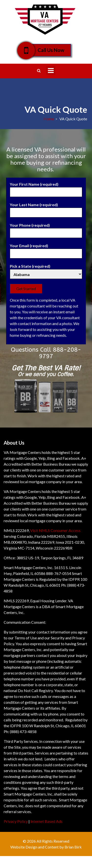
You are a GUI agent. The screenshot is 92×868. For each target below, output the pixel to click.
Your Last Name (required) (46, 209)
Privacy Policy (16, 821)
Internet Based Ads (46, 821)
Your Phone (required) (46, 229)
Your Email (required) (46, 250)
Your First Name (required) (46, 188)
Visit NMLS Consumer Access (55, 530)
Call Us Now (48, 50)
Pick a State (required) (46, 270)
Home (49, 119)
